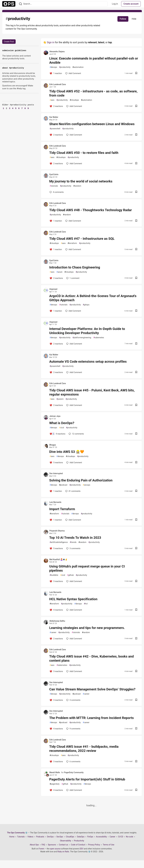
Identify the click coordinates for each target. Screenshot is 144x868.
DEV (82, 849)
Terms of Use (109, 845)
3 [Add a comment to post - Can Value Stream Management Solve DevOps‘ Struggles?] (73, 700)
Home (12, 837)
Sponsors (52, 845)
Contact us (63, 845)
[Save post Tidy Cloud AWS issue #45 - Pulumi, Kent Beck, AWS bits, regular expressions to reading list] (136, 405)
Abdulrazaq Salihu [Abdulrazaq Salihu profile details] (57, 621)
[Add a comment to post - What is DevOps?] (57, 434)
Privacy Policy (94, 845)
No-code (129, 837)
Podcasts (40, 837)
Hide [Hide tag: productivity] (134, 19)
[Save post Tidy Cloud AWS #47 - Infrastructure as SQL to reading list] (136, 249)
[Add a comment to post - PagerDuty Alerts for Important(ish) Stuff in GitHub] (56, 790)
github (70, 575)
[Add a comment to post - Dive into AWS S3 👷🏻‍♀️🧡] (56, 463)
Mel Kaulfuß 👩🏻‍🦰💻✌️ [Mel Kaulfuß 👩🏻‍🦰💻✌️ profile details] (58, 559)
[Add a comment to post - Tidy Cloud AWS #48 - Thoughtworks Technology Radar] (56, 221)
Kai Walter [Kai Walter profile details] (54, 117)
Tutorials (21, 837)
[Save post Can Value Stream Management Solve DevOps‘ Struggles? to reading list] (136, 700)
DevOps (50, 837)
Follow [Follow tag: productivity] (123, 19)
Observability (65, 841)
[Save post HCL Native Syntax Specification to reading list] (136, 610)
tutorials (54, 186)
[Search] (20, 4)
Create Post (9, 42)
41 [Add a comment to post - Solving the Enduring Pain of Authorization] (73, 491)
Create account (131, 4)
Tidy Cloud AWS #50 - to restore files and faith (84, 153)
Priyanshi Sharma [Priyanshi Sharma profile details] (57, 531)
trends (73, 542)
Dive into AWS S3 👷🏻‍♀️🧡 (67, 452)
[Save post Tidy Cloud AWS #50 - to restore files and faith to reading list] (136, 164)
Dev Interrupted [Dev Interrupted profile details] (56, 473)
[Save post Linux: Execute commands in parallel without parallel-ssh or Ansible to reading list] (136, 73)
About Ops (34, 845)
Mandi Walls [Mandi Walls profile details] (55, 772)
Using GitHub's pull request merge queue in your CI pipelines (87, 568)
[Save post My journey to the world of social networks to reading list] (136, 192)
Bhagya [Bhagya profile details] (53, 445)
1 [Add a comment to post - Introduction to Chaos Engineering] (73, 278)
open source (55, 849)
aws (52, 100)
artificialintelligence (59, 542)
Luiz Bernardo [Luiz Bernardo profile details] (55, 502)
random (77, 186)
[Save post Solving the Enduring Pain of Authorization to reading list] (136, 491)
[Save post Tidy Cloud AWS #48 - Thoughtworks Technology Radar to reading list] (136, 221)
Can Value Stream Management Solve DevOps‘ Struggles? (92, 689)
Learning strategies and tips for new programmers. (87, 628)
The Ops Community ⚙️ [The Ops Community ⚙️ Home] (17, 833)
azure (59, 272)
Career (112, 837)
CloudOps (70, 837)
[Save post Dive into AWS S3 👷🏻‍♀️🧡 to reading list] (136, 463)
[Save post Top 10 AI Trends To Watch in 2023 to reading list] (136, 548)
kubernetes (99, 338)
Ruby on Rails (63, 852)
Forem (41, 849)
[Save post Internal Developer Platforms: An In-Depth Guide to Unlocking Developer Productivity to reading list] (136, 344)
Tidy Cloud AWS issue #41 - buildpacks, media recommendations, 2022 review (84, 749)
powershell (55, 129)
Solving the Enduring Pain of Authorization (81, 480)
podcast (63, 485)
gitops (86, 305)
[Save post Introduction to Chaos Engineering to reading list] (136, 278)
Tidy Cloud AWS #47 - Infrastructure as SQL (82, 239)
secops (86, 485)
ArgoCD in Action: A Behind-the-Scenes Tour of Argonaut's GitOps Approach (93, 298)
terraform (72, 243)
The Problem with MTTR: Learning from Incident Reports (92, 718)
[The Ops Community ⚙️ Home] (9, 4)
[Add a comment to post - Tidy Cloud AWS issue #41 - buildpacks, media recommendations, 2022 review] (56, 762)
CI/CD (121, 837)
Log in (115, 4)
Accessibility (101, 837)
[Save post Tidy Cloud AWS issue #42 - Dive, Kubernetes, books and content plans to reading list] (136, 671)
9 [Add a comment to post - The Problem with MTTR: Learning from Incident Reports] (73, 729)
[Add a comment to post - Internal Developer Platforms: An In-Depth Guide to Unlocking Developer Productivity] (56, 344)
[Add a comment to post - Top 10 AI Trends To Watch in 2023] (56, 548)
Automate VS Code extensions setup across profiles (88, 362)
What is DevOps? (62, 423)
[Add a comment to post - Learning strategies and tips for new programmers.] (56, 639)
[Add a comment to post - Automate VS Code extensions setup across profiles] (56, 372)
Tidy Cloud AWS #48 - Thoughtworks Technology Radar (91, 210)
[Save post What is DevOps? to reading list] (136, 434)
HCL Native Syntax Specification (73, 599)
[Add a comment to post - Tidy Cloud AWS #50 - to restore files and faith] (56, 164)
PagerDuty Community (74, 772)
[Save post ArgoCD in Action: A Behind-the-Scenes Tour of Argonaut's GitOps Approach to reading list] (136, 311)
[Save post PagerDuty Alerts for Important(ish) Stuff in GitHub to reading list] (136, 790)
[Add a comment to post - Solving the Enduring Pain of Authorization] (56, 491)
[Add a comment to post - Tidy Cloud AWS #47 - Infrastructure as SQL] (56, 249)
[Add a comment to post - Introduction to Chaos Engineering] (56, 278)
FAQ (43, 845)
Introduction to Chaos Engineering (75, 267)
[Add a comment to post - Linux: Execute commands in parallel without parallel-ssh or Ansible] (56, 73)
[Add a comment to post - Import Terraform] (56, 520)
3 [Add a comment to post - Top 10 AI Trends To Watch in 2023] (73, 548)
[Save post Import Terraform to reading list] (136, 520)
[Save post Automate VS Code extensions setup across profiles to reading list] (136, 372)
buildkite (54, 575)
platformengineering (82, 338)
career (53, 632)
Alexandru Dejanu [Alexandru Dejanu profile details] (57, 52)
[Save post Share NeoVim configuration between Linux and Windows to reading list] (136, 135)
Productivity (79, 841)
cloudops (74, 100)
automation (78, 67)
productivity (65, 67)
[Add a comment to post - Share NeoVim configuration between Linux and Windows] (56, 135)
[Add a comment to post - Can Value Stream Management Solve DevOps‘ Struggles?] (56, 700)
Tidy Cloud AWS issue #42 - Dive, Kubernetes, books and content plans (92, 658)
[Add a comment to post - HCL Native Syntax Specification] (56, 610)
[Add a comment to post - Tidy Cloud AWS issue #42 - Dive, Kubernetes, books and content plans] (56, 671)
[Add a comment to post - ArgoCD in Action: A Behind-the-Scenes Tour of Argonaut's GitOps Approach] (56, 311)
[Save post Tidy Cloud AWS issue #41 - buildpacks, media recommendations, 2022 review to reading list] (136, 762)
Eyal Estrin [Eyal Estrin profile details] (54, 174)
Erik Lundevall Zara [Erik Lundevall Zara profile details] (58, 84)
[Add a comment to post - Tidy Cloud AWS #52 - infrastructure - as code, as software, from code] (56, 106)
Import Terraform (62, 509)
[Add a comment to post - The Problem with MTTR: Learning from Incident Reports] (56, 729)
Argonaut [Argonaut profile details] (53, 289)
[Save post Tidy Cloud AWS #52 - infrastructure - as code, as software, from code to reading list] (136, 106)
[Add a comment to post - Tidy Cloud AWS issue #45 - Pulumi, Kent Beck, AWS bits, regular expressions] (56, 405)
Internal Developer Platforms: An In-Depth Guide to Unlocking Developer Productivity (87, 331)
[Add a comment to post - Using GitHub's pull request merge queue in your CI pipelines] (56, 581)
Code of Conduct (78, 845)
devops (53, 67)
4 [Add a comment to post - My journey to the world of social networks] (56, 192)
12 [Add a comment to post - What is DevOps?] (76, 434)
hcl (86, 604)
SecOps (60, 837)
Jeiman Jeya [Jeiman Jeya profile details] (55, 416)
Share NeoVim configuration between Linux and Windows (92, 124)
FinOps (90, 837)
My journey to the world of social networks (81, 181)
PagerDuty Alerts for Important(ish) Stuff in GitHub (87, 779)
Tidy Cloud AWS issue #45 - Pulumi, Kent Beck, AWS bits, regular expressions (92, 392)
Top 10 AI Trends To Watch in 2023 (75, 538)
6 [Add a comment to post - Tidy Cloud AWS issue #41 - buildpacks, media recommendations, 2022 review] (73, 762)
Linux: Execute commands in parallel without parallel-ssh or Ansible (94, 60)
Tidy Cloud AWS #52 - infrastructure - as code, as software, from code (93, 93)
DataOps (81, 837)
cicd (62, 428)
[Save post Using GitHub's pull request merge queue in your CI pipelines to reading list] (136, 581)
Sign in (50, 42)
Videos (30, 837)
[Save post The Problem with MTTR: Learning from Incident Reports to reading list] (136, 729)
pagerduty (55, 784)
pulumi (60, 399)
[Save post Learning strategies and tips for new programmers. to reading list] (136, 639)
